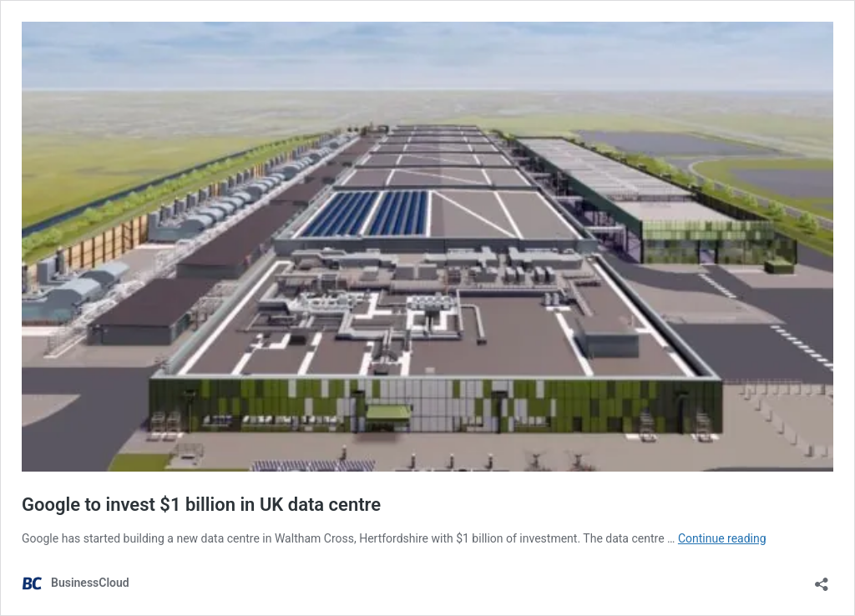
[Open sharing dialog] (822, 579)
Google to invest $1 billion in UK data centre (201, 505)
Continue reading (722, 538)
